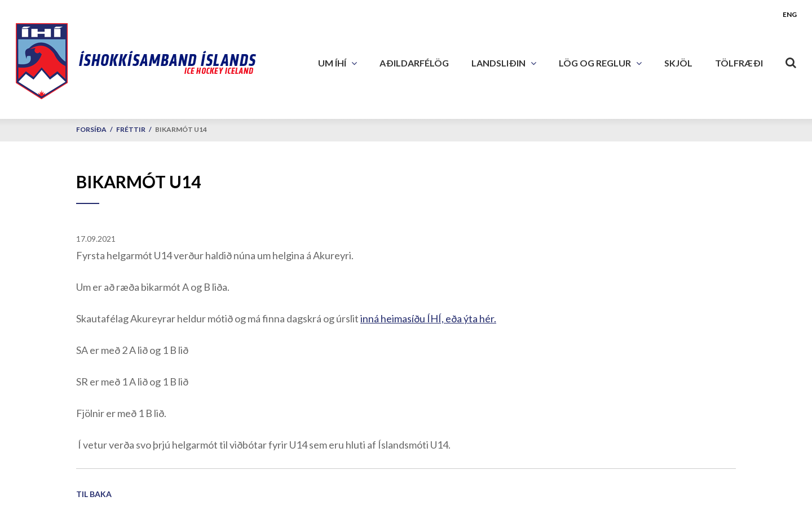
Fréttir (131, 129)
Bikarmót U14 (181, 129)
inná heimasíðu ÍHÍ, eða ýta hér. (428, 318)
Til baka (94, 494)
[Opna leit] (791, 60)
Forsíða (91, 129)
